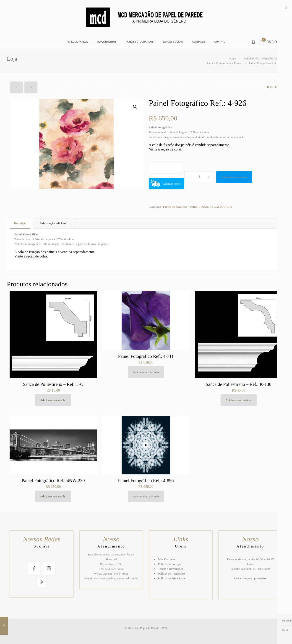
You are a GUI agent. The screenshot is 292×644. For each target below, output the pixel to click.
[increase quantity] (209, 177)
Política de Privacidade (172, 578)
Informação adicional (54, 223)
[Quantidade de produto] (199, 177)
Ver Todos (274, 87)
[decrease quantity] (189, 177)
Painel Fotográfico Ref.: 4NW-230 (53, 481)
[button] (135, 107)
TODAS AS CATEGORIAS (216, 207)
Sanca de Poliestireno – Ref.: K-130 (239, 384)
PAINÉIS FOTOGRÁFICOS (261, 58)
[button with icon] (34, 568)
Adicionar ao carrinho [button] (53, 400)
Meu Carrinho (166, 559)
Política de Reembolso (171, 574)
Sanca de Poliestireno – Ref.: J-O (53, 384)
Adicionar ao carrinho (234, 177)
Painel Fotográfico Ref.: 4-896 (146, 481)
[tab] (20, 223)
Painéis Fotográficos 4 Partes (224, 63)
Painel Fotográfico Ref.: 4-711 (146, 356)
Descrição (20, 223)
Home (232, 58)
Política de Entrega (169, 564)
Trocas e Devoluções (171, 569)
